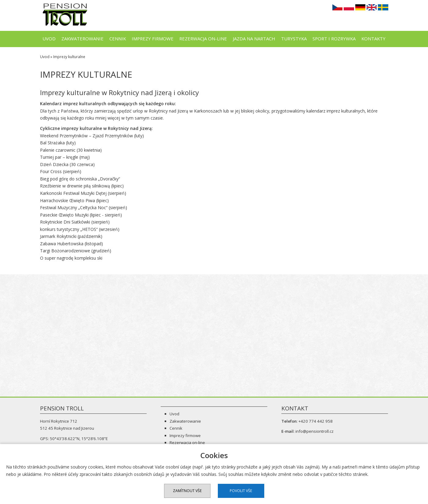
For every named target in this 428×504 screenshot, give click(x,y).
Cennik (118, 39)
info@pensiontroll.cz (315, 431)
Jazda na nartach (254, 39)
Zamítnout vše (187, 491)
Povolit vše (241, 491)
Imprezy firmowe (153, 39)
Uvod (49, 39)
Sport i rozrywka (334, 39)
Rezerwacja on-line (203, 39)
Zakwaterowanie (82, 39)
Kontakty (373, 39)
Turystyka (294, 39)
